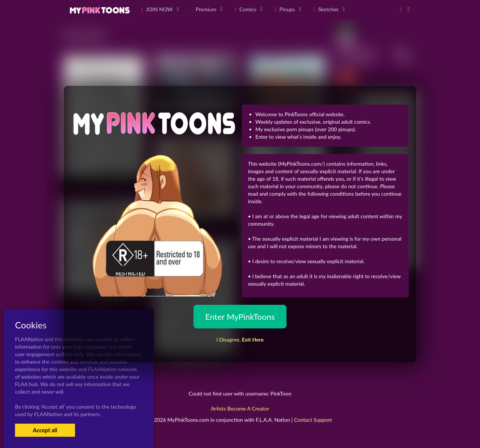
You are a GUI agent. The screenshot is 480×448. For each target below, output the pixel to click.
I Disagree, (240, 339)
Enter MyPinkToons (240, 317)
